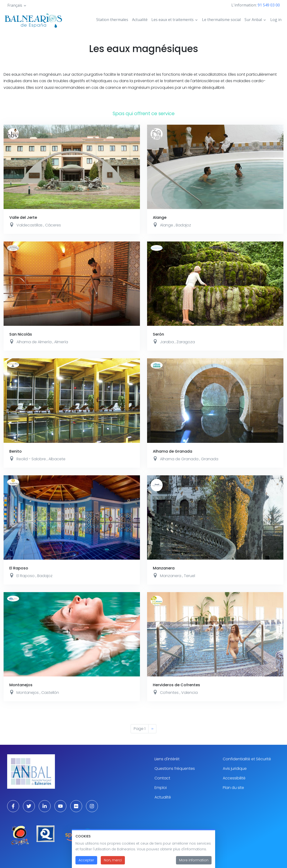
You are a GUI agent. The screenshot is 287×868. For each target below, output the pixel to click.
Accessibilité (234, 778)
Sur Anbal (253, 20)
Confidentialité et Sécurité (247, 759)
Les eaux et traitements (173, 20)
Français (15, 5)
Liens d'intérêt (167, 759)
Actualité (140, 20)
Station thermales (112, 20)
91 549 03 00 (269, 5)
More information (194, 864)
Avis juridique (235, 769)
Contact (162, 778)
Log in (276, 20)
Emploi (161, 788)
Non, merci (113, 864)
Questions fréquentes (175, 769)
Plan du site (233, 788)
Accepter (86, 864)
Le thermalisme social (221, 20)
